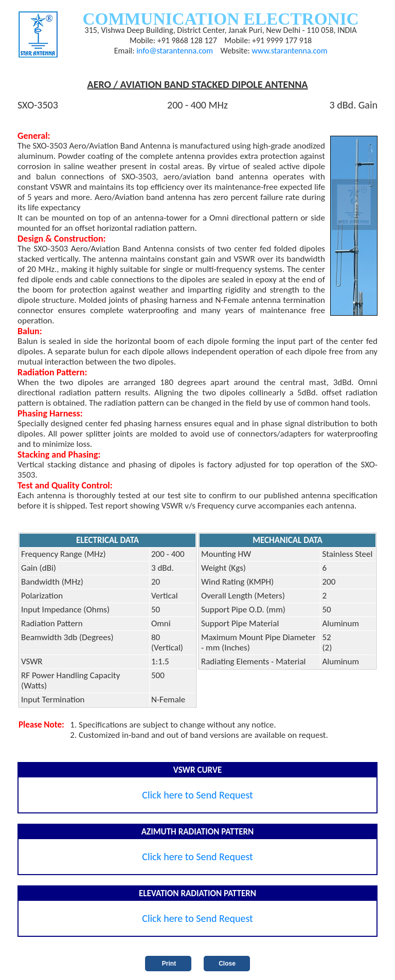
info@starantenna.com (175, 51)
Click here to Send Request (197, 795)
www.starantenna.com (289, 51)
